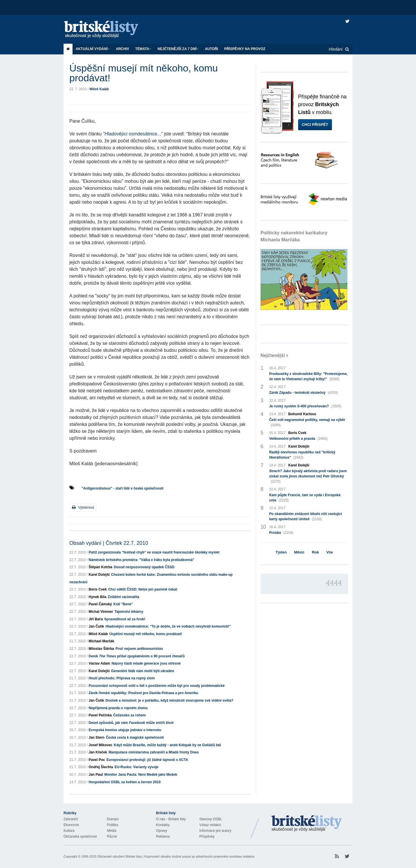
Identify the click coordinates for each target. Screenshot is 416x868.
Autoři (211, 49)
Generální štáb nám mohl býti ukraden (142, 671)
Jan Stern (97, 738)
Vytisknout (83, 507)
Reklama (163, 836)
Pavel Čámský (100, 604)
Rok (315, 552)
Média (112, 831)
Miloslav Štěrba (101, 649)
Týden (281, 552)
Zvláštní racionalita (123, 597)
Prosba (281, 533)
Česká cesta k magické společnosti (135, 738)
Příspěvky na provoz (245, 49)
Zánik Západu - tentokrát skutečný (304, 393)
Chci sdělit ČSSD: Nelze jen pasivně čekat (143, 589)
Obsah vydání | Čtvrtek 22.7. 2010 (109, 543)
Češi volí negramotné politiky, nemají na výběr (307, 423)
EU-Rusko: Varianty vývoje (136, 767)
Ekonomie (71, 825)
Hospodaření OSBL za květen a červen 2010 (125, 782)
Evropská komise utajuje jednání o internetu (125, 730)
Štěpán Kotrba (101, 567)
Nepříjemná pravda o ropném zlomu (118, 708)
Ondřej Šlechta (101, 767)
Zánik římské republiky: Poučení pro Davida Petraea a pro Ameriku (144, 693)
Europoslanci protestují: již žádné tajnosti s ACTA (147, 760)
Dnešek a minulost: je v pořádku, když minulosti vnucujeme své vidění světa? (169, 700)
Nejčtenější (273, 355)
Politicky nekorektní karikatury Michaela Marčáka (294, 236)
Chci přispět (315, 125)
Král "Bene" (123, 604)
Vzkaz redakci (210, 825)
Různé (112, 836)
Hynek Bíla (97, 597)
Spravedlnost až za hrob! (125, 619)
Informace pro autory (215, 831)
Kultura (69, 831)
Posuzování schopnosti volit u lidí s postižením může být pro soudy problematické (157, 686)
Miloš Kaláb (99, 89)
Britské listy (107, 30)
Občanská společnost (80, 836)
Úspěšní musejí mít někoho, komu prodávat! (146, 634)
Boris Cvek (98, 589)
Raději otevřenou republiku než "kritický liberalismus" (302, 455)
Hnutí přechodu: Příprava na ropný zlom (122, 678)
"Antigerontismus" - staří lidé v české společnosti (122, 488)
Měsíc (299, 552)
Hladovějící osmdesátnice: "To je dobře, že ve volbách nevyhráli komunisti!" (168, 626)
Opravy (162, 831)
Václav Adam (99, 663)
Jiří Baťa (96, 619)
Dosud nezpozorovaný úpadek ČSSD (144, 567)
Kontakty (163, 825)
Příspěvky (207, 836)
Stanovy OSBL (211, 819)
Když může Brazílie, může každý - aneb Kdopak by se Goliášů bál (167, 745)
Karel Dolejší (99, 575)
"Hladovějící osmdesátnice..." (133, 134)
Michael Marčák (102, 641)
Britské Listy (307, 824)
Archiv (122, 49)
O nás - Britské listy (171, 819)
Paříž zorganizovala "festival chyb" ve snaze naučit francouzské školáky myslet (154, 552)
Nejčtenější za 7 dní (178, 49)
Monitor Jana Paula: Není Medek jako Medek (141, 775)
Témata (143, 49)
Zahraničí (71, 819)
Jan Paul (96, 775)
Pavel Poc (97, 760)
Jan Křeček (98, 752)
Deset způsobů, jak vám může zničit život (131, 723)
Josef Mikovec (101, 745)
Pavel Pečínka (100, 715)
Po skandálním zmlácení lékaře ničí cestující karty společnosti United (306, 517)
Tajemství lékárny (129, 612)
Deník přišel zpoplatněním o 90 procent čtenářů (137, 656)
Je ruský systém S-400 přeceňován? (305, 406)
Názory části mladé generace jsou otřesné (146, 663)
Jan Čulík (96, 626)
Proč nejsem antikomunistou (139, 649)
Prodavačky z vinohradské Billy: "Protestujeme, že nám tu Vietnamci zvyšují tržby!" (309, 377)
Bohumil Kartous (302, 414)
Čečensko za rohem (130, 715)
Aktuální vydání (93, 49)
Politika (113, 825)
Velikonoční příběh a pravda (298, 439)
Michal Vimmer (101, 612)
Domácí (113, 819)
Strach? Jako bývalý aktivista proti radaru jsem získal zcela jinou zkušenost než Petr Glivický (308, 477)
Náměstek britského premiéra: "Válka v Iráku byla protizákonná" (142, 560)
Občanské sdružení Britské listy (119, 856)
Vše (329, 552)
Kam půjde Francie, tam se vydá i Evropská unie (305, 498)
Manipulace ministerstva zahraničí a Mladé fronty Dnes (154, 752)
